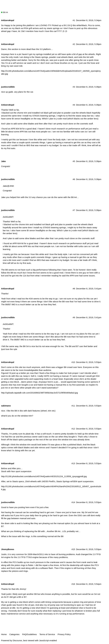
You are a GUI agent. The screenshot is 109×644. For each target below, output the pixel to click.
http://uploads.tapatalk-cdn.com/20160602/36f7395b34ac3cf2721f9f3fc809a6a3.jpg (39, 393)
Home (4, 634)
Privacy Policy (64, 634)
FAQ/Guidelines (29, 634)
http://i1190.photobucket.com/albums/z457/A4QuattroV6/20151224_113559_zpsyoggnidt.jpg (44, 476)
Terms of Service (47, 634)
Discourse (17, 640)
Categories (14, 634)
